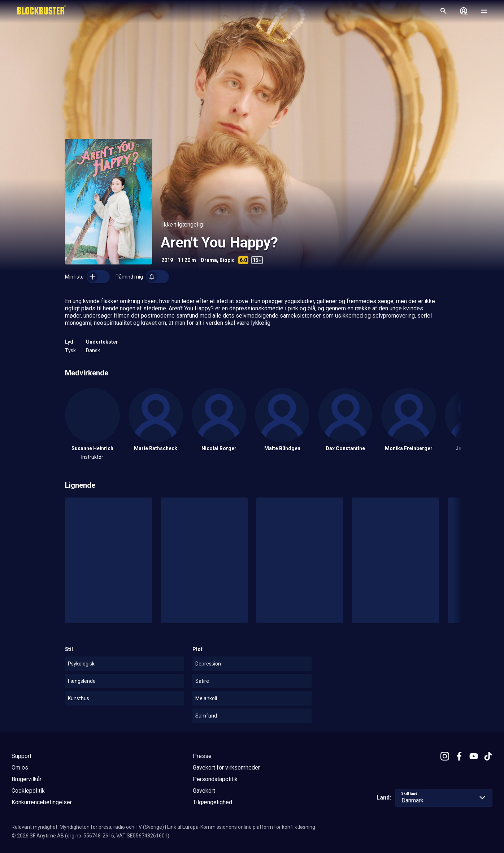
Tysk (70, 350)
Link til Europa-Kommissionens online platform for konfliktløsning (241, 827)
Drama (209, 260)
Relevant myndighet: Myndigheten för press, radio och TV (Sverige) (88, 827)
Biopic (227, 260)
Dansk (93, 350)
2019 (167, 260)
